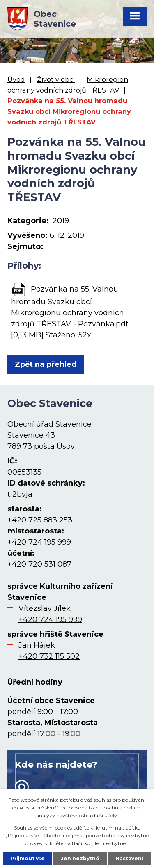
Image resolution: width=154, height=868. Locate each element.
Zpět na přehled (46, 364)
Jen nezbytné (80, 858)
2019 (61, 221)
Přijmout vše (28, 858)
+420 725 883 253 (40, 520)
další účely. (105, 815)
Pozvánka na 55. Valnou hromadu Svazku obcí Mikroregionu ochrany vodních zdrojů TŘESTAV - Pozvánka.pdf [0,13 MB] (70, 312)
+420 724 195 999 (39, 542)
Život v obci (56, 79)
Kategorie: (28, 221)
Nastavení (129, 858)
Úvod (16, 79)
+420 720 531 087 (39, 564)
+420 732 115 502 (49, 656)
